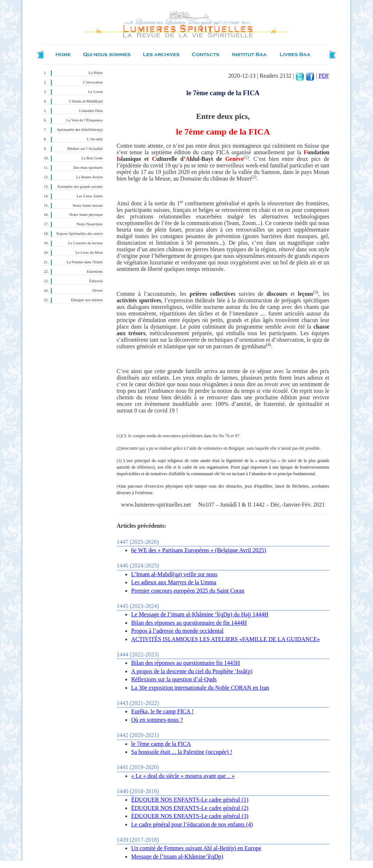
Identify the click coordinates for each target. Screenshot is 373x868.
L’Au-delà (95, 139)
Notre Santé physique (86, 215)
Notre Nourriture (90, 224)
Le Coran (95, 92)
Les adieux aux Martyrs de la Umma (174, 582)
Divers (98, 290)
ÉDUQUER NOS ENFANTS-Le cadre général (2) (190, 808)
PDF (324, 76)
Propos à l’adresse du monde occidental (177, 631)
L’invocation (93, 82)
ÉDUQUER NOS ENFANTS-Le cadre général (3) (190, 816)
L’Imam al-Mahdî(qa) (86, 101)
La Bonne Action (89, 177)
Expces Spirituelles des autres (80, 234)
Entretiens (95, 272)
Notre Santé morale (88, 206)
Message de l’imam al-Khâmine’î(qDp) (177, 857)
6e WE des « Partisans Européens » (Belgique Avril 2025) (199, 550)
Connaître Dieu (91, 111)
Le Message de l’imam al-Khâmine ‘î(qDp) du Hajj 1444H (200, 614)
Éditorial (96, 281)
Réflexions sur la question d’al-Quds (174, 679)
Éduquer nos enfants (87, 300)
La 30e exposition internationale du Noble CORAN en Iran (200, 688)
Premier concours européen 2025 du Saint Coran (188, 591)
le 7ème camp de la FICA (161, 744)
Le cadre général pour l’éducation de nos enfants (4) (192, 824)
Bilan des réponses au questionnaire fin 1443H (186, 663)
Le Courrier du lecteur (85, 243)
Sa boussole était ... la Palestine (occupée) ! (182, 752)
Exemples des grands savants (80, 187)
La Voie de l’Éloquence (85, 120)
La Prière (96, 73)
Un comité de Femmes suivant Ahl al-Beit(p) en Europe (196, 848)
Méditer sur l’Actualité (85, 149)
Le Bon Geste (92, 158)
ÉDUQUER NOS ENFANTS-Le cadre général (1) (190, 800)
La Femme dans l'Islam (85, 262)
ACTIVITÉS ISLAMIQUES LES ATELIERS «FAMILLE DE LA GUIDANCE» (225, 639)
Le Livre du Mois (89, 253)
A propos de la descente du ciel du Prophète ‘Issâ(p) (192, 671)
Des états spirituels (88, 168)
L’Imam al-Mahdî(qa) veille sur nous (174, 574)
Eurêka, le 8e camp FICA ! (162, 711)
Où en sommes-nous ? (157, 720)
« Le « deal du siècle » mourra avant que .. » (183, 776)
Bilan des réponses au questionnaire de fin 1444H (189, 623)
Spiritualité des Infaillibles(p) (80, 130)
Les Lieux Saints (90, 196)
